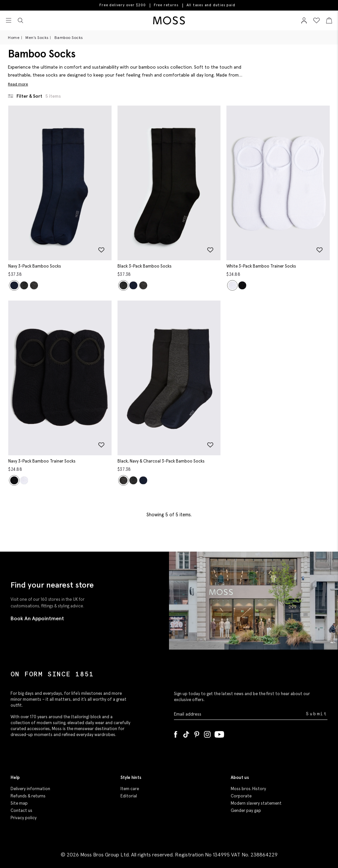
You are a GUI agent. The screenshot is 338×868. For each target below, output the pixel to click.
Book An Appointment (37, 618)
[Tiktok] (186, 733)
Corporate (241, 796)
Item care (130, 789)
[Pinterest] (197, 733)
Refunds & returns (28, 796)
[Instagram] (207, 733)
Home (14, 37)
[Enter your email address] (239, 714)
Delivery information (30, 789)
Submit (317, 714)
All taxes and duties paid (211, 5)
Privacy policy (24, 818)
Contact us (21, 810)
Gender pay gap (246, 810)
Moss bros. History (248, 789)
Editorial (129, 796)
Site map (19, 803)
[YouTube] (219, 733)
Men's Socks (37, 37)
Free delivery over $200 (122, 5)
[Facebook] (176, 733)
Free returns (166, 5)
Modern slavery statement (256, 803)
